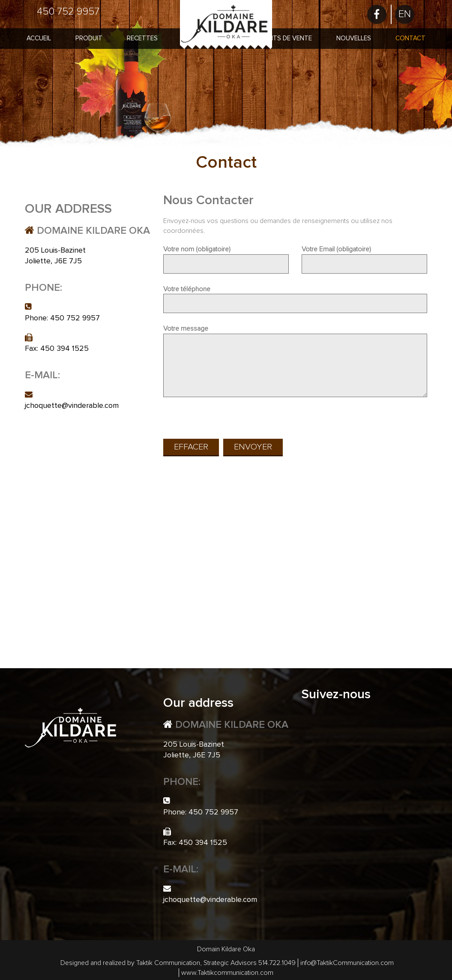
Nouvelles (354, 38)
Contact (410, 38)
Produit (89, 38)
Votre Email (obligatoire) (364, 256)
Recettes (142, 38)
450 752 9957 (68, 12)
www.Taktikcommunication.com (227, 973)
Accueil (39, 38)
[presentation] (228, 419)
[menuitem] (405, 14)
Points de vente (285, 38)
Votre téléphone (295, 296)
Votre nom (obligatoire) (226, 256)
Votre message (295, 362)
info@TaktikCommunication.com (347, 963)
